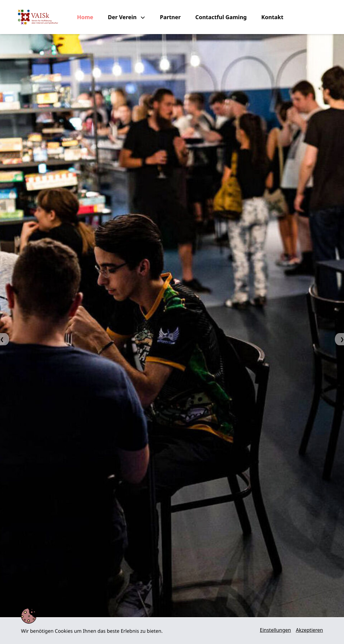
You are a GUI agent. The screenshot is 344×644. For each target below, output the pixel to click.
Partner (170, 17)
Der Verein (123, 17)
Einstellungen (276, 630)
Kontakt (272, 17)
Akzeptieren (309, 630)
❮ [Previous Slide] (2, 339)
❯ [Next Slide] (342, 339)
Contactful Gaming (221, 17)
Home (85, 17)
